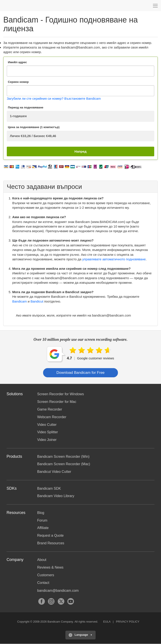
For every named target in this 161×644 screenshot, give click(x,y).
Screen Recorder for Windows (60, 394)
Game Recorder (50, 409)
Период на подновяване (26, 107)
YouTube (71, 601)
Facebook (42, 601)
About (42, 560)
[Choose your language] (80, 635)
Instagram (51, 601)
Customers (46, 575)
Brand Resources (51, 543)
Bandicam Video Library (56, 496)
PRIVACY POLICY (128, 622)
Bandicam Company (60, 622)
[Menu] (155, 5)
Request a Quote (50, 535)
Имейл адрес (17, 62)
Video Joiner (47, 440)
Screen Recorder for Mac (57, 402)
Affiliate (43, 528)
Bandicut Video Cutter (54, 472)
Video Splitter (48, 432)
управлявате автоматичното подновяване (114, 259)
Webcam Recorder (52, 417)
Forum (42, 520)
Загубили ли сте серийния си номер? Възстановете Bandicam (54, 98)
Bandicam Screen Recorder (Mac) (64, 464)
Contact (43, 583)
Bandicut (37, 301)
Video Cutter (47, 425)
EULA (107, 622)
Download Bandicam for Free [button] (80, 373)
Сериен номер (18, 82)
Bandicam (25, 5)
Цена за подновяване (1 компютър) (34, 127)
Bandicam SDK (49, 488)
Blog (41, 513)
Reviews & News (50, 567)
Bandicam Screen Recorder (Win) (63, 457)
